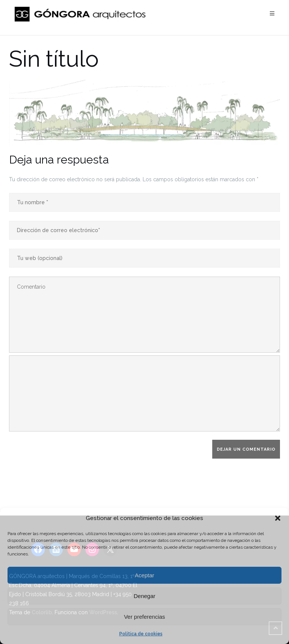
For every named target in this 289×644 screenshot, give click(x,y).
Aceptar (144, 575)
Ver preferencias (144, 617)
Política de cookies (141, 634)
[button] (278, 518)
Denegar (144, 596)
